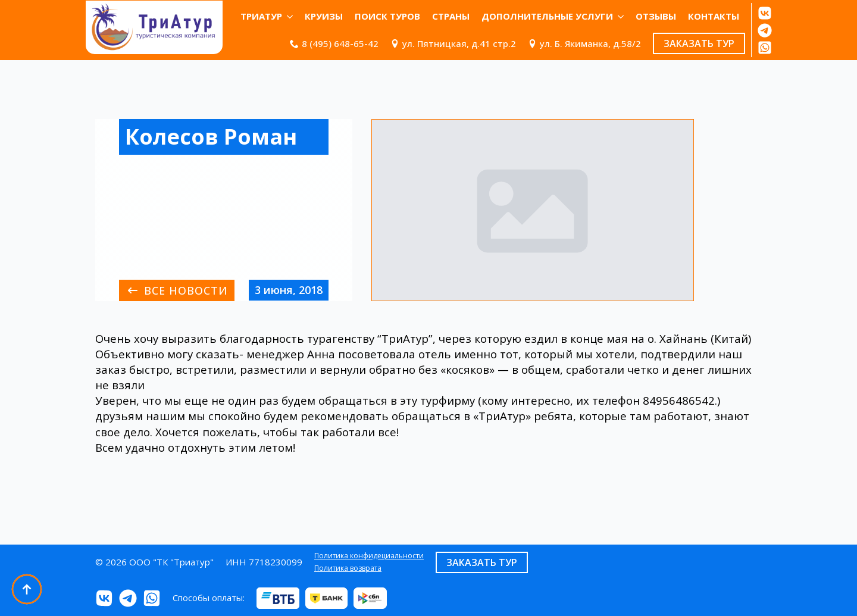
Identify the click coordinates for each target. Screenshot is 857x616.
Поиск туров (387, 16)
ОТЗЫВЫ (656, 16)
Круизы (324, 16)
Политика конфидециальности (369, 556)
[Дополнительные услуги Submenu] (621, 16)
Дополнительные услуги (547, 16)
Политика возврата (348, 568)
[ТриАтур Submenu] (290, 16)
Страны (451, 16)
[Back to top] (27, 589)
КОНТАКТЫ (714, 16)
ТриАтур (261, 16)
